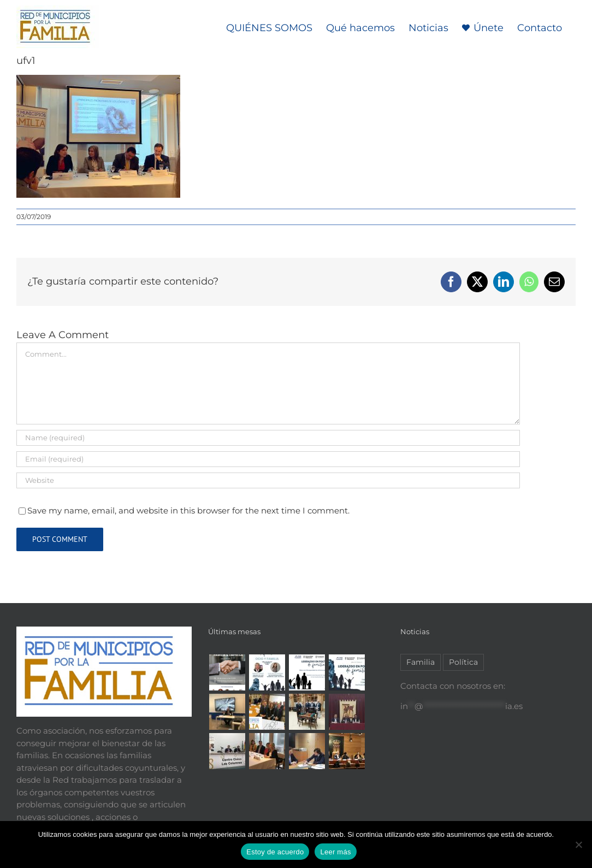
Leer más (335, 852)
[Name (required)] (268, 438)
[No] (578, 845)
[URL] (268, 480)
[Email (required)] (268, 459)
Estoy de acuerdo (275, 852)
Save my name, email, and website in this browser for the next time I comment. (188, 510)
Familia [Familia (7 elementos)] (421, 662)
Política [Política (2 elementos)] (463, 662)
